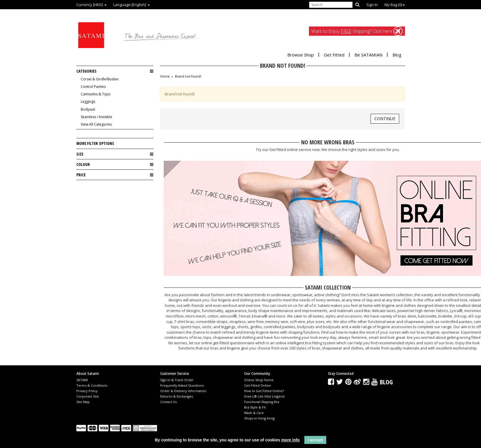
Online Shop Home (259, 380)
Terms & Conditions (92, 385)
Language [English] (132, 5)
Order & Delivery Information (183, 391)
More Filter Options (95, 143)
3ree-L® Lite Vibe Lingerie (264, 396)
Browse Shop (301, 55)
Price (115, 175)
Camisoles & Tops (96, 94)
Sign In (372, 5)
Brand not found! (188, 76)
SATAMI (82, 380)
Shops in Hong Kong (259, 418)
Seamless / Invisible (96, 117)
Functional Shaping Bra (262, 402)
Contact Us (168, 402)
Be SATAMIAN (368, 55)
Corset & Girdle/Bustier (100, 79)
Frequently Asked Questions (182, 385)
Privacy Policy (87, 391)
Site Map (83, 402)
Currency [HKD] (92, 5)
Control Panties (93, 87)
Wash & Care (254, 413)
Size (115, 154)
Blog (397, 55)
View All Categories (96, 124)
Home (165, 76)
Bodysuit (88, 109)
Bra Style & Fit (255, 407)
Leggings (88, 102)
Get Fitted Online (258, 385)
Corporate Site (88, 396)
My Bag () (395, 5)
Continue (385, 119)
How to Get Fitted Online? (264, 391)
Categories (115, 71)
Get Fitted (334, 55)
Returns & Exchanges (177, 396)
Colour (115, 165)
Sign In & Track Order (177, 380)
